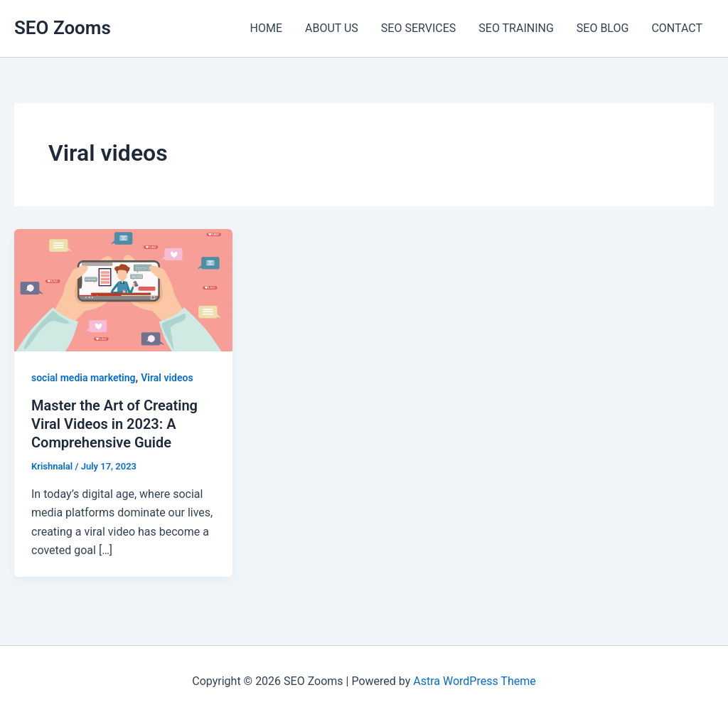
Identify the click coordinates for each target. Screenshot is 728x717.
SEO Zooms (63, 28)
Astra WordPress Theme (474, 681)
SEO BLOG (603, 28)
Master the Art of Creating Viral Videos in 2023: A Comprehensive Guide (114, 424)
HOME (266, 28)
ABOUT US (332, 28)
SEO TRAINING (516, 28)
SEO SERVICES (418, 28)
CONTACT (677, 28)
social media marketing (84, 378)
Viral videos (167, 378)
